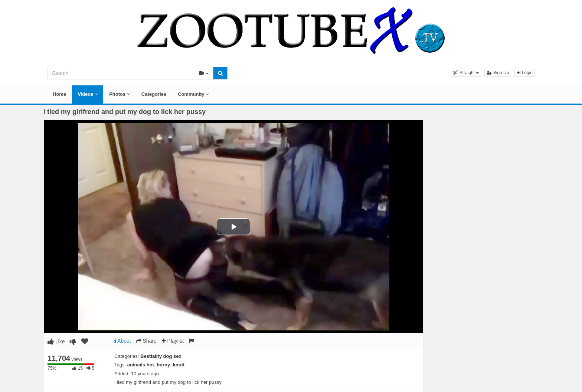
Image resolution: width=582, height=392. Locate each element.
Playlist (173, 341)
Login (525, 73)
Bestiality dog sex (161, 356)
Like (56, 342)
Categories (154, 94)
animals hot (141, 365)
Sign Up (498, 73)
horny (163, 365)
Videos (88, 94)
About (123, 341)
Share (146, 341)
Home (59, 94)
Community (193, 94)
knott (179, 365)
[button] (466, 73)
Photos (120, 94)
